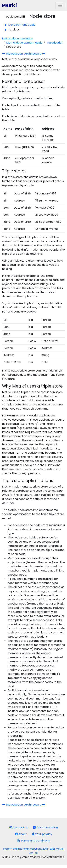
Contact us (19, 827)
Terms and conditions (33, 841)
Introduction (55, 43)
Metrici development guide (24, 43)
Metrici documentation (18, 38)
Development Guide (22, 25)
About (21, 834)
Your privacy (42, 834)
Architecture (35, 54)
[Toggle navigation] (60, 5)
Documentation (45, 827)
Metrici (9, 5)
